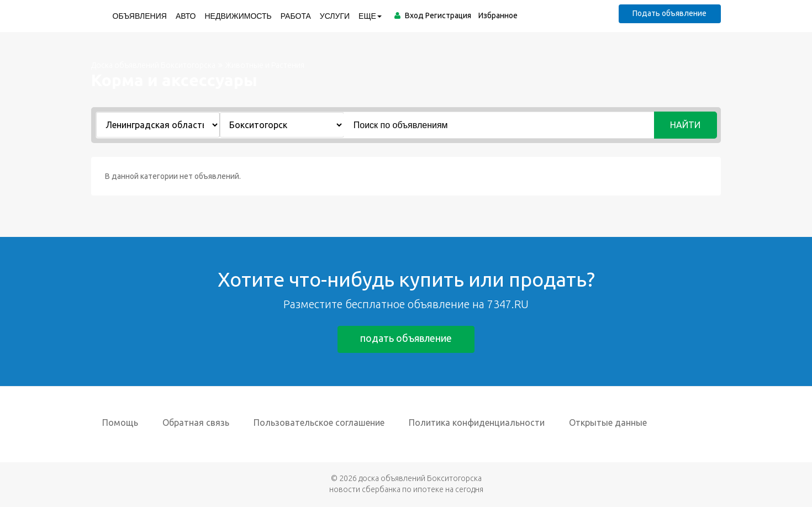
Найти (686, 125)
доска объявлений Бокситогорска (420, 478)
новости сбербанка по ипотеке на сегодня (406, 489)
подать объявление (406, 339)
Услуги (334, 16)
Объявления (139, 16)
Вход (414, 15)
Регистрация (448, 15)
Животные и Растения (265, 65)
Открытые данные (608, 422)
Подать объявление (669, 13)
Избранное (497, 15)
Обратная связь (196, 422)
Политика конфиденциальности (477, 422)
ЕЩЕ (370, 16)
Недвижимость (238, 16)
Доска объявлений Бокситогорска (153, 65)
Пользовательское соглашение (319, 422)
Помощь (120, 422)
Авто (185, 16)
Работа (295, 16)
